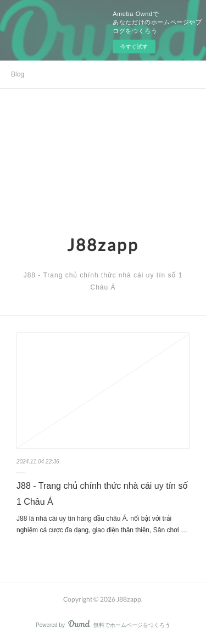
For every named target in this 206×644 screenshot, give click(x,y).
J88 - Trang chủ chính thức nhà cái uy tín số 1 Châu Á (102, 494)
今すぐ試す (134, 47)
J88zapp (103, 244)
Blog (18, 74)
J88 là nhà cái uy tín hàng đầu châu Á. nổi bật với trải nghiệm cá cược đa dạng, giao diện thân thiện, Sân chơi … (102, 525)
